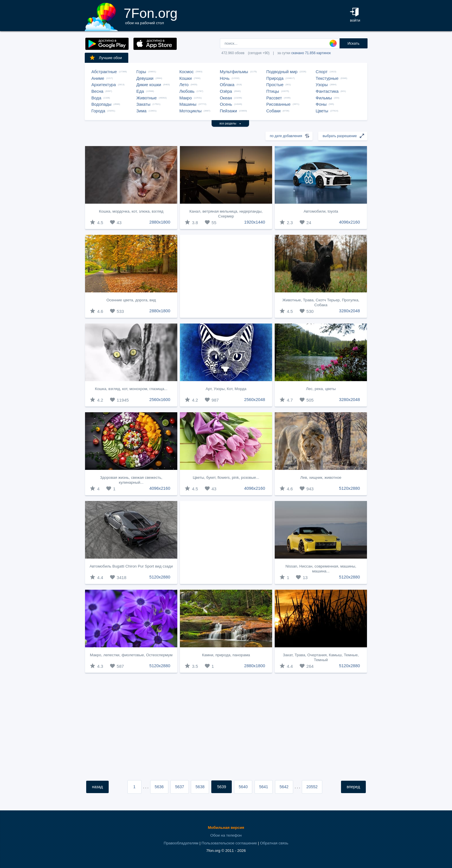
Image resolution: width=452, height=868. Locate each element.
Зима (141, 111)
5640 (243, 787)
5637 (179, 787)
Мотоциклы (190, 111)
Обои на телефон (226, 835)
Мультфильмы (234, 72)
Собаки (274, 111)
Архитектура (104, 85)
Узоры (322, 85)
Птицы (273, 91)
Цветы (322, 111)
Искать (353, 43)
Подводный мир (282, 72)
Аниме (98, 78)
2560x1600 (160, 400)
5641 (264, 787)
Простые (275, 85)
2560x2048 (255, 400)
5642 (284, 787)
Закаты (143, 104)
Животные (147, 98)
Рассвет (274, 98)
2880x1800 (160, 222)
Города (98, 111)
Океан (226, 98)
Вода (96, 98)
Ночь (225, 78)
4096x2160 (350, 222)
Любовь (187, 91)
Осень (226, 104)
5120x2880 (350, 488)
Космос (187, 72)
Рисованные (278, 104)
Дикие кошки (149, 85)
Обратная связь (274, 843)
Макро (185, 98)
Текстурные (327, 78)
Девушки (145, 78)
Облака (227, 85)
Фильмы (324, 98)
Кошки (185, 78)
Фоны (321, 104)
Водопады (101, 104)
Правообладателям (181, 843)
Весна (97, 91)
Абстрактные (104, 72)
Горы (141, 72)
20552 (312, 787)
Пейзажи (228, 111)
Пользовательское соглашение (229, 843)
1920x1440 (255, 222)
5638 (200, 787)
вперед (353, 787)
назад (97, 787)
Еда (140, 91)
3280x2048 (350, 311)
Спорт (322, 72)
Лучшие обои (106, 58)
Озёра (226, 91)
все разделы (230, 123)
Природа (275, 78)
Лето (184, 85)
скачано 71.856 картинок (311, 53)
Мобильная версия (226, 828)
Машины (188, 104)
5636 (159, 787)
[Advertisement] (226, 276)
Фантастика (327, 91)
